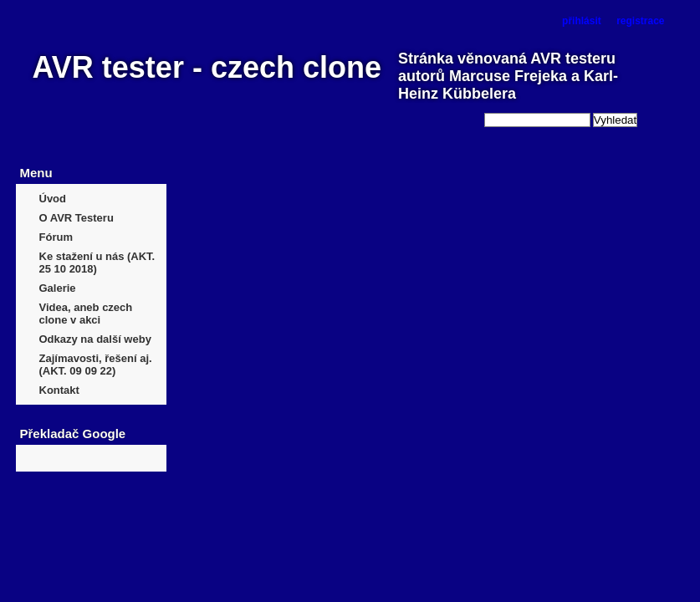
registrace (640, 21)
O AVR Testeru (77, 218)
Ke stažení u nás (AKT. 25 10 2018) (97, 263)
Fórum (56, 237)
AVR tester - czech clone (207, 67)
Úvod (53, 199)
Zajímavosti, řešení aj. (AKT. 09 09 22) (96, 365)
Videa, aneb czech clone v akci (86, 314)
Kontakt (59, 390)
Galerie (58, 288)
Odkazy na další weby (95, 339)
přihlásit (582, 21)
